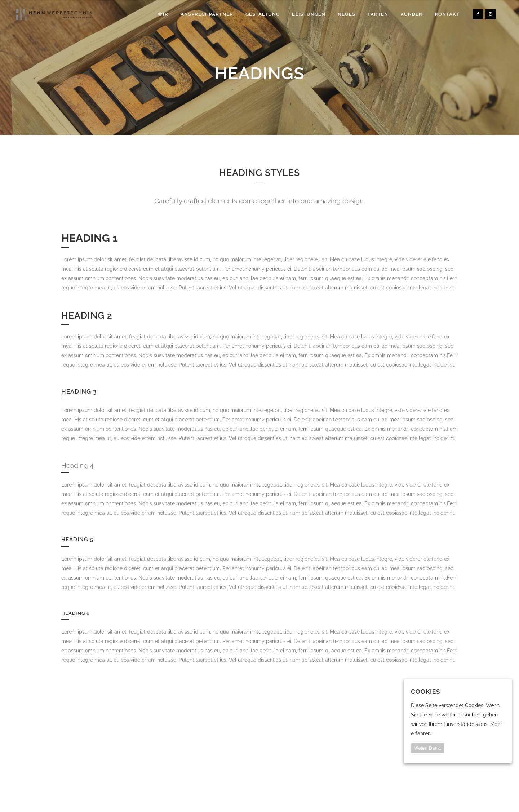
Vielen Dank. (428, 748)
